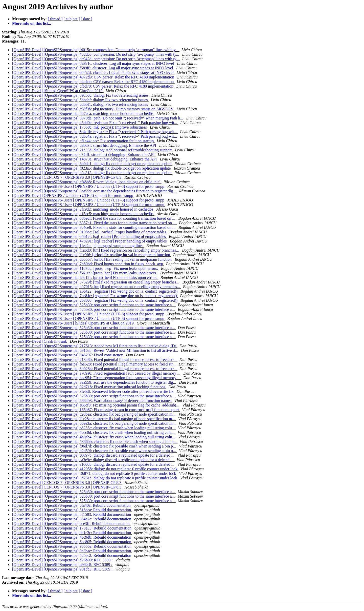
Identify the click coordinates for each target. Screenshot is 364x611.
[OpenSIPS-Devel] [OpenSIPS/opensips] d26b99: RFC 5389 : (63, 560)
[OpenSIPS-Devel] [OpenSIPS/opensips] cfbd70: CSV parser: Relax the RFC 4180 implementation (93, 86)
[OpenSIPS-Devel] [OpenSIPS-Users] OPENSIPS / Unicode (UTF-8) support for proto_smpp (89, 186)
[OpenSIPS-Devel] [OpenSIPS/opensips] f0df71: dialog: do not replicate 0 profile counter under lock (95, 473)
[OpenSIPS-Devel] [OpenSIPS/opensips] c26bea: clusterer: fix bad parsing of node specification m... (94, 414)
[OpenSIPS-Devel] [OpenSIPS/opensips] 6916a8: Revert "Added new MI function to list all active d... (96, 350)
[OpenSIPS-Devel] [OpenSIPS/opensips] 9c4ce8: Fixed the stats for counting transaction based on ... (94, 227)
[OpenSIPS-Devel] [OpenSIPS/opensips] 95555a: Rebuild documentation (72, 546)
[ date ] (87, 19)
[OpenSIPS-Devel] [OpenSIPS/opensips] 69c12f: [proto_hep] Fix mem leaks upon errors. (85, 278)
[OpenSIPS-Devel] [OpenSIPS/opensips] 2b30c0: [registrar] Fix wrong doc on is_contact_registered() (95, 300)
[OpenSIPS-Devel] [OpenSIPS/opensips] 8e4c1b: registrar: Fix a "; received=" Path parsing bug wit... (95, 132)
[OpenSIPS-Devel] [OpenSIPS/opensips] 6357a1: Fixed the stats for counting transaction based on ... (95, 223)
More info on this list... (32, 23)
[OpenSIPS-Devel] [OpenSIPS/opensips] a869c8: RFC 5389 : (63, 565)
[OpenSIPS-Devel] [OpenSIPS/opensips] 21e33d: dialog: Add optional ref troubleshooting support (93, 150)
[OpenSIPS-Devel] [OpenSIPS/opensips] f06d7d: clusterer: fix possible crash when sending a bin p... (95, 446)
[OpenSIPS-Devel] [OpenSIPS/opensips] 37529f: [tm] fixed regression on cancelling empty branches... (96, 282)
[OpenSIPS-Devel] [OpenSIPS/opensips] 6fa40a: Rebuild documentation (72, 505)
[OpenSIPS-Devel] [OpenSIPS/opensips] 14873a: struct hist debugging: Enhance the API (85, 159)
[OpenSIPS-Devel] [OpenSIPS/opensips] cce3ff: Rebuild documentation (71, 524)
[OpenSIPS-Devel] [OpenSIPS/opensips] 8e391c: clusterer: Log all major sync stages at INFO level (94, 63)
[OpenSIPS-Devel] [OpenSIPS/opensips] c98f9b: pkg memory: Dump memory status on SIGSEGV (93, 109)
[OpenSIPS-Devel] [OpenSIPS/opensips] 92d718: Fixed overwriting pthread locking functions (89, 387)
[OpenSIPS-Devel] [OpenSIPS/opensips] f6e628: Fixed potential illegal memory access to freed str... (94, 364)
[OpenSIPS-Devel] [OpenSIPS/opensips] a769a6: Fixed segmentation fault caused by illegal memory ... (97, 373)
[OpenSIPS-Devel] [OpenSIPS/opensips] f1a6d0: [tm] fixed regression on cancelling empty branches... (96, 250)
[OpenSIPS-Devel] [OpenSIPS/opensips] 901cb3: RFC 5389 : (63, 569)
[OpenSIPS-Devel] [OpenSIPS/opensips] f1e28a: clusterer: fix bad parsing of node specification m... (94, 419)
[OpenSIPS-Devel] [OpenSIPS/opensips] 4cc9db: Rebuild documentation (72, 537)
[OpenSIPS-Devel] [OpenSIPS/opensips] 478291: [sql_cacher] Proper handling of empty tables (90, 241)
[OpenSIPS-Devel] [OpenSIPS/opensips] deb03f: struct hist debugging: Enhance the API (85, 145)
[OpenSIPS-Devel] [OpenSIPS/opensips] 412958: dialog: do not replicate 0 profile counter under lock (95, 469)
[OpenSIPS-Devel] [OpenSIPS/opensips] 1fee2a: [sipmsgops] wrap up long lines (78, 246)
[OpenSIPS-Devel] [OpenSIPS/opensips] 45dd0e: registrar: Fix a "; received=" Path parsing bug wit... (95, 123)
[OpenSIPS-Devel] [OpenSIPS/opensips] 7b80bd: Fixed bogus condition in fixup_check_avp (88, 264)
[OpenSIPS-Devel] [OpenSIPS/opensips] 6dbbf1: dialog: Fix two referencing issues (81, 104)
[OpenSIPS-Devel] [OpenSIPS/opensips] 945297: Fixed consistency (68, 355)
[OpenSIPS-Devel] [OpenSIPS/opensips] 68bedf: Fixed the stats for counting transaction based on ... (94, 218)
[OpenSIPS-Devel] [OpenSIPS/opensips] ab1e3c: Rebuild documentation (72, 533)
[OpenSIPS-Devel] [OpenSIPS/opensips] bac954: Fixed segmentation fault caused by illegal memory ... (97, 378)
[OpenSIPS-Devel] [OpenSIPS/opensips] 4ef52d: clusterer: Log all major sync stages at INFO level (93, 73)
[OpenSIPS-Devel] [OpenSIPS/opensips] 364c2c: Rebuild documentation (72, 519)
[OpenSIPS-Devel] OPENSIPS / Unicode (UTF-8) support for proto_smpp (73, 196)
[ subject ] (72, 19)
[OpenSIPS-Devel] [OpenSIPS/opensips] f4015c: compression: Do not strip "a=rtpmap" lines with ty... (96, 50)
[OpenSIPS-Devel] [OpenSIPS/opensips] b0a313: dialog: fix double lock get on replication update (92, 173)
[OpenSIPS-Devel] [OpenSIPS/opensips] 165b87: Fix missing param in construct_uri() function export (96, 410)
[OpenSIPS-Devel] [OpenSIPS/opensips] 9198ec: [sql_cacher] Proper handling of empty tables (90, 232)
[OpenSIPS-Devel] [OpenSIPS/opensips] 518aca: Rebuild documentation (72, 510)
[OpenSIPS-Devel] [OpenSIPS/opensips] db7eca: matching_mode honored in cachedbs (83, 114)
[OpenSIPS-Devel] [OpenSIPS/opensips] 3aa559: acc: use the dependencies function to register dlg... (95, 191)
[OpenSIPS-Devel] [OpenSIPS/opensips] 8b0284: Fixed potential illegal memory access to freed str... (95, 369)
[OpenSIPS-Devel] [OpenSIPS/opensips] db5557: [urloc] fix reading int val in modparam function (92, 259)
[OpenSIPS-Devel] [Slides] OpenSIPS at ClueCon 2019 (58, 91)
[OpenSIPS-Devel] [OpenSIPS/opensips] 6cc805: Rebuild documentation (72, 542)
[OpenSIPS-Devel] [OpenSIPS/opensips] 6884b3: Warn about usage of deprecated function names (92, 401)
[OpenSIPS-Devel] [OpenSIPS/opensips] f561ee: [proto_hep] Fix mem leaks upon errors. (85, 273)
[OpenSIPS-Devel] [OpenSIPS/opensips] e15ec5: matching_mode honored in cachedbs (83, 214)
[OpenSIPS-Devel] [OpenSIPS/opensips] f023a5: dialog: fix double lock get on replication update (92, 168)
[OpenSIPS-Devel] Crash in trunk (40, 341)
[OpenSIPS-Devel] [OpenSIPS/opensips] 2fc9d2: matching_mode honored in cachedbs (83, 209)
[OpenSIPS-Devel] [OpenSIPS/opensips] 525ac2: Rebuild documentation (72, 555)
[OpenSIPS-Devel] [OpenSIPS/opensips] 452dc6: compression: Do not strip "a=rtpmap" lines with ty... (96, 54)
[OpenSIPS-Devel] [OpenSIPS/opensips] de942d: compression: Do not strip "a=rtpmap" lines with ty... (96, 59)
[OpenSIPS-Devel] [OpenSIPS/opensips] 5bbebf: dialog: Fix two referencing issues (80, 100)
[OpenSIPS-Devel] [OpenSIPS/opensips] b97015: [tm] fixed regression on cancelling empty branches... (97, 287)
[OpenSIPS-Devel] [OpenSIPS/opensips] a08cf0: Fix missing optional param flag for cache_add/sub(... (96, 405)
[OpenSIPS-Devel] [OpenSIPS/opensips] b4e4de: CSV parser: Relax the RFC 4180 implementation (93, 82)
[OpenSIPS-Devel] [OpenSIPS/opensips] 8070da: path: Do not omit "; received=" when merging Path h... (98, 118)
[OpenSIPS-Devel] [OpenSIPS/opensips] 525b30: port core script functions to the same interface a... (94, 305)
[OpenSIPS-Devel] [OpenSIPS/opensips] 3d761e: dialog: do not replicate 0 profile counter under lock (95, 478)
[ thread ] (55, 19)
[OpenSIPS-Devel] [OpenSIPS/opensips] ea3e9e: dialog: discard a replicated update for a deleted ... (93, 460)
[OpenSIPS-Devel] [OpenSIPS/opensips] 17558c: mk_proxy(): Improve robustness (80, 127)
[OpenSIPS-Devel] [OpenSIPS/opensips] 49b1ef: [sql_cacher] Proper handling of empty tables (89, 237)
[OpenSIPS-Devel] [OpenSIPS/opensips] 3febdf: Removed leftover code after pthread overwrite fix (93, 391)
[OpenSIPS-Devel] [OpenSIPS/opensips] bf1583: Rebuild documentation (72, 514)
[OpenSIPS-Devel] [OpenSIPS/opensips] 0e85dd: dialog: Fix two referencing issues (81, 95)
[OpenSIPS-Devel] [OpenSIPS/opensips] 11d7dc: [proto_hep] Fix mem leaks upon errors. (86, 268)
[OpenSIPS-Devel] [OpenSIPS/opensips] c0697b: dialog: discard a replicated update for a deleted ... (94, 455)
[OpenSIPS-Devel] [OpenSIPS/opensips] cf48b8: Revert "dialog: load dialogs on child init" (87, 182)
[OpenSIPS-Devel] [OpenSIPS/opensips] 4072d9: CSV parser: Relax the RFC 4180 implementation (94, 77)
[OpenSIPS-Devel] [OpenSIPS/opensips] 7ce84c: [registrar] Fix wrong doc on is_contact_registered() (95, 296)
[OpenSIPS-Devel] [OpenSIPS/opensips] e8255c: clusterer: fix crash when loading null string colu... (94, 428)
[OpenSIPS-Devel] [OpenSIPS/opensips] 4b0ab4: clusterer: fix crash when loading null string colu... (94, 437)
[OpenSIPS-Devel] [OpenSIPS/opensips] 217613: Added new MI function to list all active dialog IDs (95, 346)
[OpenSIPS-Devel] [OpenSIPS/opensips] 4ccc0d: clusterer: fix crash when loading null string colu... (94, 432)
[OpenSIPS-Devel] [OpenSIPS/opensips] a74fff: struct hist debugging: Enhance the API (84, 155)
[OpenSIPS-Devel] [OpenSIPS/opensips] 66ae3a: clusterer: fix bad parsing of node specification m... (94, 423)
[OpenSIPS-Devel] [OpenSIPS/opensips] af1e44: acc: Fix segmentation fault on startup (83, 141)
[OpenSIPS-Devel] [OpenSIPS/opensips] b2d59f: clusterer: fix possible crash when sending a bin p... (95, 451)
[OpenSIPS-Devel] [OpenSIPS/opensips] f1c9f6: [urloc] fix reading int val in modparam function (92, 255)
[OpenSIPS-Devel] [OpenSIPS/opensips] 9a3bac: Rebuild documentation (72, 551)
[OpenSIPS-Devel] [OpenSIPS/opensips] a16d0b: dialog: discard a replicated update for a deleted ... (94, 464)
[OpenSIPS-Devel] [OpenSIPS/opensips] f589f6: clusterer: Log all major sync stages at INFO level (93, 68)
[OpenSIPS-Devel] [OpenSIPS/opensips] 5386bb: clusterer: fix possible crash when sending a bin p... (95, 442)
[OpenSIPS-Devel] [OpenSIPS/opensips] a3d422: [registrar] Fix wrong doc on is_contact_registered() (95, 291)
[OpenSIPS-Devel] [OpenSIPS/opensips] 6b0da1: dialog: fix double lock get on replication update (92, 164)
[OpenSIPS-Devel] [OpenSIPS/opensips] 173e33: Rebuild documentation (72, 528)
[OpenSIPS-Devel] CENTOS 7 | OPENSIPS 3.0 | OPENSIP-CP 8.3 (67, 177)
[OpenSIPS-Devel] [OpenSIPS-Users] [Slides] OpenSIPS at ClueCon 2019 (73, 323)
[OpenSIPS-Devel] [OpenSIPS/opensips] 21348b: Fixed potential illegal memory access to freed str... (95, 360)
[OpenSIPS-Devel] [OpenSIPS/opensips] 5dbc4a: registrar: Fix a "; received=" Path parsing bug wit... (95, 136)
